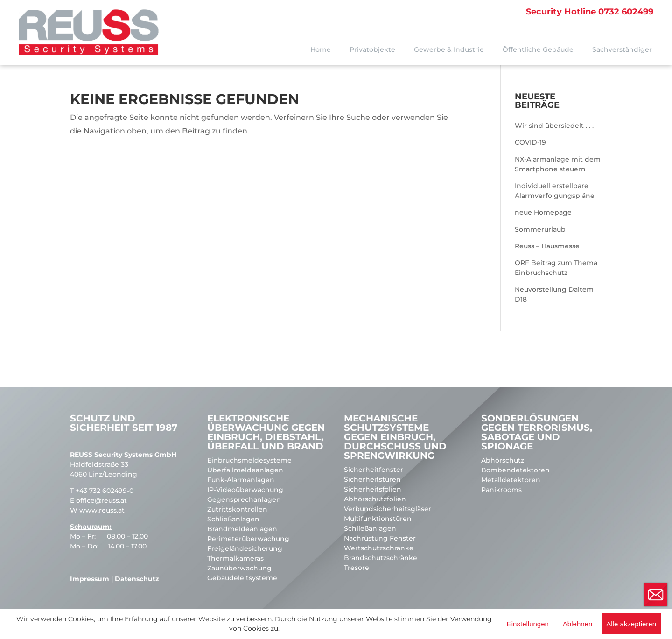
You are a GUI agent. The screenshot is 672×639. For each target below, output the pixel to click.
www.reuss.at (102, 510)
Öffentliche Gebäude (538, 49)
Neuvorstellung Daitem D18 (554, 294)
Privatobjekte (372, 49)
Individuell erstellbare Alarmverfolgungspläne (555, 191)
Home (321, 49)
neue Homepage (543, 212)
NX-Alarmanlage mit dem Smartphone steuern (558, 164)
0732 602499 (590, 12)
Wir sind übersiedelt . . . (554, 126)
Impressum (90, 579)
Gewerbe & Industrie (449, 49)
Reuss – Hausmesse (547, 246)
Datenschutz (137, 579)
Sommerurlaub (540, 229)
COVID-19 (530, 142)
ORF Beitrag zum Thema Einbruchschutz (556, 268)
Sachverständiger (622, 49)
